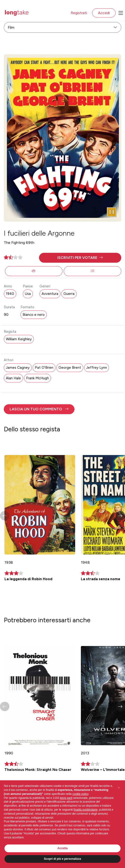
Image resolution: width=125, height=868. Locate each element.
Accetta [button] (62, 848)
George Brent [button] (70, 368)
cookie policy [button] (80, 794)
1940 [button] (10, 294)
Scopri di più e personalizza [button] (62, 859)
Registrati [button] (79, 13)
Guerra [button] (69, 294)
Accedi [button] (104, 13)
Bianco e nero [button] (34, 315)
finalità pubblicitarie (86, 810)
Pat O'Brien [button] (44, 368)
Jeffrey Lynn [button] (97, 368)
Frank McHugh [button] (37, 378)
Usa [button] (28, 294)
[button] (80, 258)
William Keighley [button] (19, 339)
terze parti (66, 798)
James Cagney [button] (18, 368)
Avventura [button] (50, 294)
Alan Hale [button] (13, 378)
